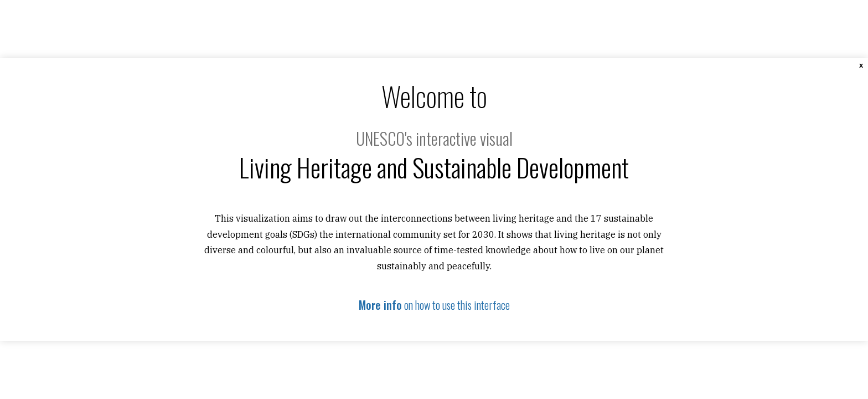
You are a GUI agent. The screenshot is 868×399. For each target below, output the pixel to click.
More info (380, 305)
